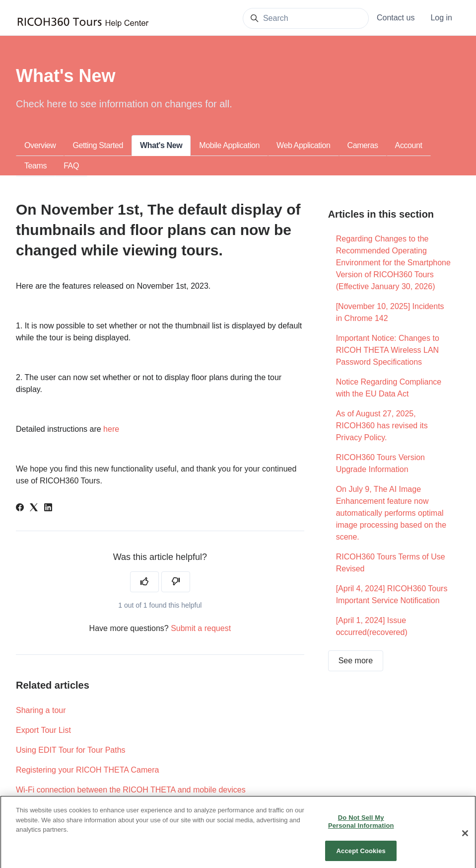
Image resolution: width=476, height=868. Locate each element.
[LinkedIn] (48, 509)
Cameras (363, 145)
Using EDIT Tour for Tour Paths (71, 750)
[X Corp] (34, 509)
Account (409, 145)
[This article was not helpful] (176, 582)
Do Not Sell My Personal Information (361, 831)
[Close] (465, 843)
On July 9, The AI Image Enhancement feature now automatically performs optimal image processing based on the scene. (391, 513)
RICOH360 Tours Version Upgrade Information (380, 463)
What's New (161, 145)
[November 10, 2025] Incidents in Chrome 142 (390, 312)
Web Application (303, 145)
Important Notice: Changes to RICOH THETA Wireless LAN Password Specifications (388, 350)
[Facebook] (20, 509)
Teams (35, 166)
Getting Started (98, 145)
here (111, 429)
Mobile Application (229, 145)
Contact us (396, 18)
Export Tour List (43, 730)
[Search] (306, 18)
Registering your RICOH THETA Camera (87, 770)
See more (356, 661)
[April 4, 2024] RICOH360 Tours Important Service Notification (392, 594)
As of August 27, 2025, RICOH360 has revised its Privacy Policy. (382, 426)
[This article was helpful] (144, 582)
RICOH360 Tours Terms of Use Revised (391, 563)
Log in (441, 18)
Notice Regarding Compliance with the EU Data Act (389, 388)
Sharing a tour (41, 710)
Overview (40, 145)
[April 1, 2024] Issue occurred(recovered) (372, 626)
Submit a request (201, 628)
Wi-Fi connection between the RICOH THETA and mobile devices (131, 790)
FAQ (71, 166)
